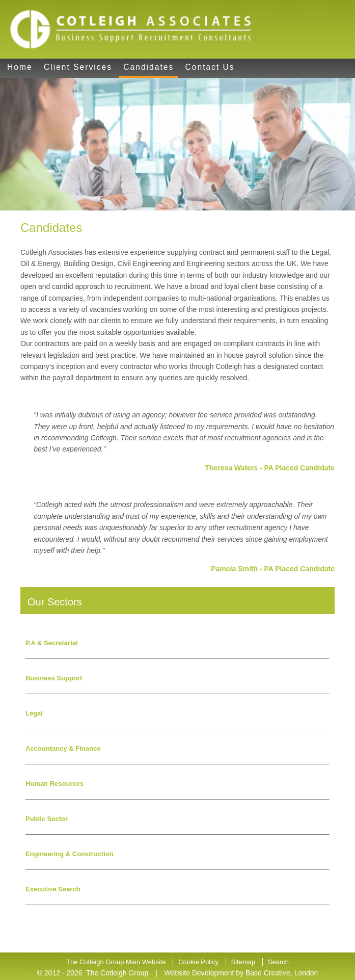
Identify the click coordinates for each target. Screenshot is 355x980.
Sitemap (243, 962)
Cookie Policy (198, 962)
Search (278, 962)
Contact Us (210, 67)
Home (20, 67)
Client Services (78, 67)
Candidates (148, 67)
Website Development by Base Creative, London (241, 973)
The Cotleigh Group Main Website (116, 962)
